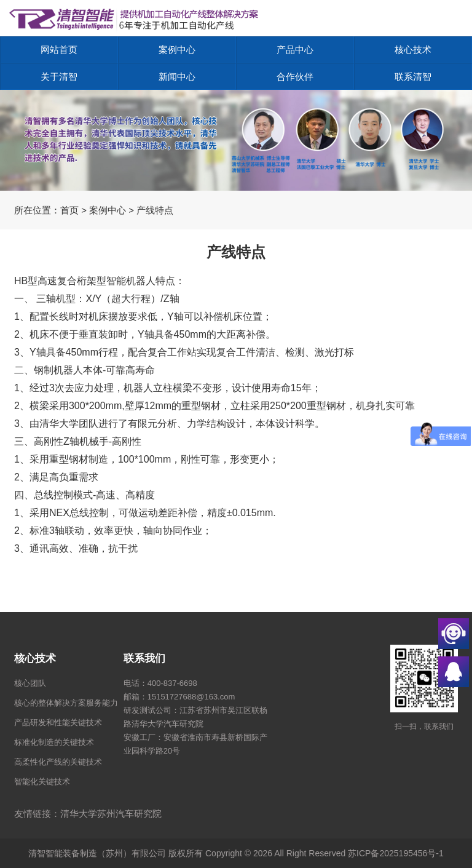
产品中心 (295, 50)
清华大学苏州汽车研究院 (111, 814)
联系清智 (413, 77)
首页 (69, 210)
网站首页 (59, 50)
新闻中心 (177, 77)
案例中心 (177, 50)
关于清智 (59, 77)
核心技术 (413, 50)
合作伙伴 (295, 77)
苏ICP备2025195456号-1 (396, 853)
